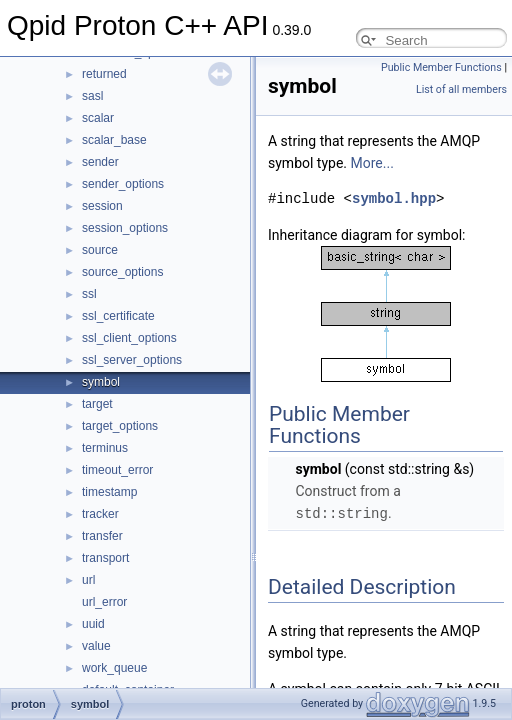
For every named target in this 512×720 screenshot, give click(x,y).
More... (372, 163)
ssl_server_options (132, 360)
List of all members (461, 89)
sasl (92, 96)
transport (105, 558)
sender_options (123, 184)
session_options (125, 228)
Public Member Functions (441, 67)
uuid (93, 624)
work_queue (114, 668)
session (102, 206)
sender (100, 162)
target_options (120, 426)
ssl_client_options (129, 338)
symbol (101, 382)
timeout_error (117, 470)
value (96, 646)
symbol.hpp (394, 198)
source (100, 250)
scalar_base (114, 140)
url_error (104, 602)
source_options (122, 272)
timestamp (109, 492)
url (88, 580)
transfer (102, 536)
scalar (98, 118)
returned (104, 74)
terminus (105, 448)
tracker (100, 514)
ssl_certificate (118, 316)
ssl (89, 294)
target (97, 404)
